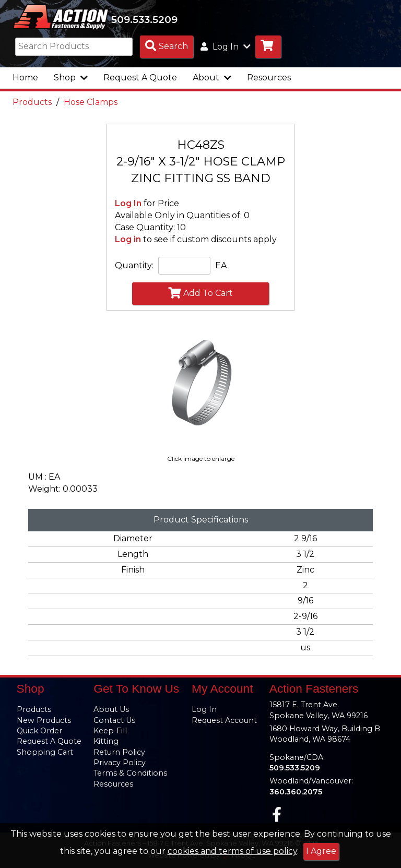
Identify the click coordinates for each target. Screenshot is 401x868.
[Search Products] (167, 49)
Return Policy (119, 752)
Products (32, 104)
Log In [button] (226, 49)
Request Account (224, 720)
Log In (128, 205)
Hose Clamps (91, 104)
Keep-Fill (110, 731)
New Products (44, 720)
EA (221, 267)
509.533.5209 (152, 20)
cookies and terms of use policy (232, 851)
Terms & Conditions (130, 773)
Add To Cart (200, 295)
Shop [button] (71, 80)
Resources (269, 80)
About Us (111, 709)
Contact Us (114, 720)
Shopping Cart (45, 752)
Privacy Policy (120, 763)
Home (25, 80)
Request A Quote (140, 80)
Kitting (106, 741)
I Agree (321, 851)
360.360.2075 (296, 792)
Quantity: (134, 267)
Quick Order (39, 731)
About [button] (212, 80)
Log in (128, 241)
